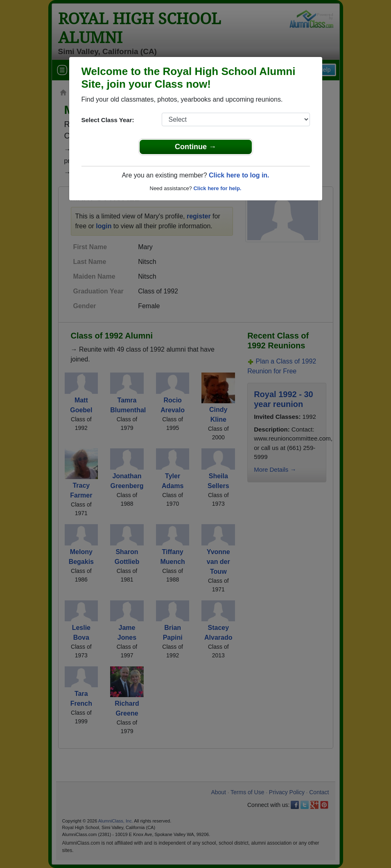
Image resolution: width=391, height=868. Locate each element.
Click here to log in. (239, 175)
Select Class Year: (108, 120)
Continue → (195, 147)
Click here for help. (217, 188)
